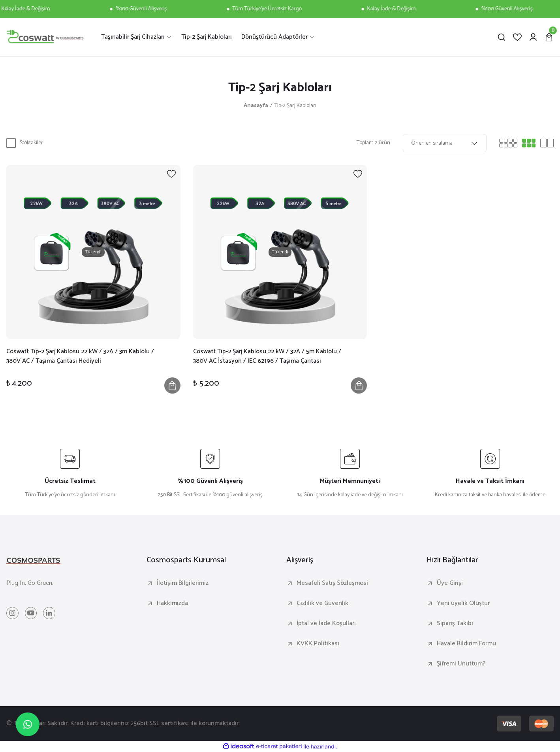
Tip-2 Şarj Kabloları (295, 106)
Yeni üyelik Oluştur (463, 603)
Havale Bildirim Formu (466, 644)
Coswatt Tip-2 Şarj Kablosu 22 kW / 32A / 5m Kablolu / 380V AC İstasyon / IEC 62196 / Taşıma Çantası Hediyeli (267, 356)
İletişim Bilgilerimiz (183, 583)
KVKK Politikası (318, 644)
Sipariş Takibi (455, 624)
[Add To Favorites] (171, 174)
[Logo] (45, 37)
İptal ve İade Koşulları (326, 624)
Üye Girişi (450, 583)
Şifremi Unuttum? (461, 664)
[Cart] (549, 37)
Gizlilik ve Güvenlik (322, 603)
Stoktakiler (31, 143)
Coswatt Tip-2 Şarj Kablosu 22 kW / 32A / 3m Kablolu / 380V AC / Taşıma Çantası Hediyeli (80, 356)
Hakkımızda (172, 603)
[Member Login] (533, 37)
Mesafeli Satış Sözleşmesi (332, 583)
